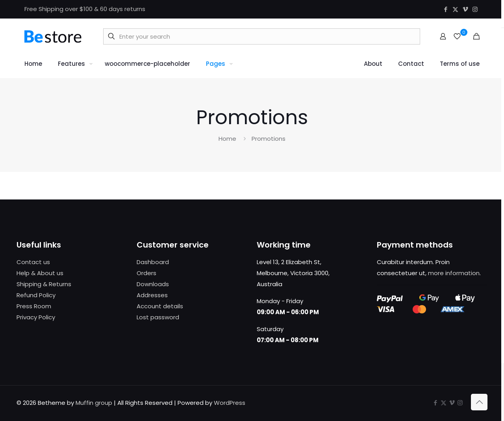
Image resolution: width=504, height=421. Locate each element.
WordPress (230, 403)
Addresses (152, 295)
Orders (146, 273)
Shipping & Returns (44, 284)
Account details (160, 306)
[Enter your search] (262, 36)
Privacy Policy (36, 317)
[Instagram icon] (475, 9)
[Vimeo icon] (465, 9)
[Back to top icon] (479, 402)
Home (227, 139)
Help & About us (40, 273)
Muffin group (94, 403)
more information (454, 273)
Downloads (153, 284)
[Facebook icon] (446, 9)
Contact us (33, 262)
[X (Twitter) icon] (455, 9)
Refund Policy (36, 295)
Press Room (34, 306)
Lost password (158, 317)
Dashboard (153, 262)
